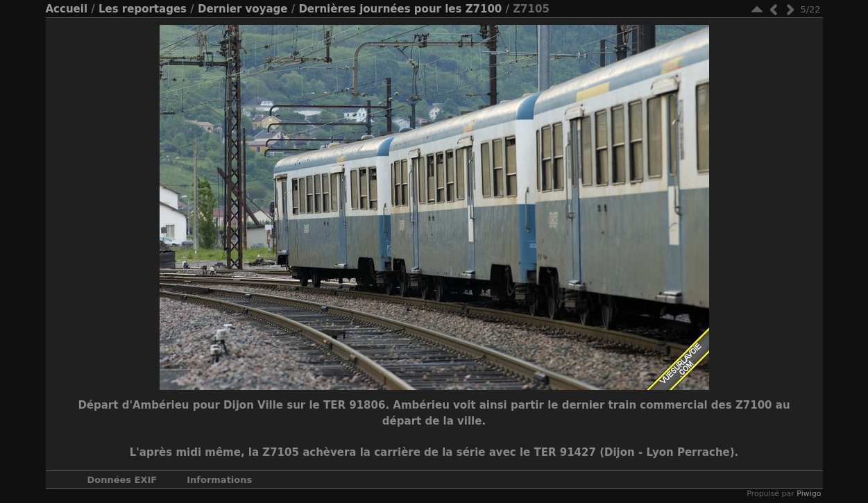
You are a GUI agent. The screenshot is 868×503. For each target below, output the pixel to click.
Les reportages (143, 9)
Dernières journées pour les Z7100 (400, 9)
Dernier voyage (243, 9)
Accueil (67, 9)
